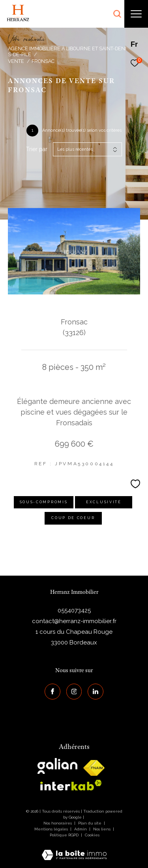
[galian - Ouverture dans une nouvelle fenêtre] (57, 766)
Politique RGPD (64, 835)
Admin (81, 829)
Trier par (37, 149)
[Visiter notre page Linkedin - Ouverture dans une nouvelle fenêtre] (96, 692)
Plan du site (90, 823)
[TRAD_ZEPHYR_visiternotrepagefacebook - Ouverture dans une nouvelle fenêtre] (52, 692)
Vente (16, 61)
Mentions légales (52, 829)
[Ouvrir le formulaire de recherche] (117, 14)
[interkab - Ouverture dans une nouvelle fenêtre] (71, 785)
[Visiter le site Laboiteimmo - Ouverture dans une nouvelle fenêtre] (74, 850)
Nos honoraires (58, 823)
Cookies (92, 835)
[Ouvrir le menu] (136, 14)
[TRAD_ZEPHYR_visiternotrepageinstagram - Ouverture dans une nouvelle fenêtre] (74, 692)
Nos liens (102, 829)
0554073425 (74, 610)
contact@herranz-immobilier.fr (74, 621)
